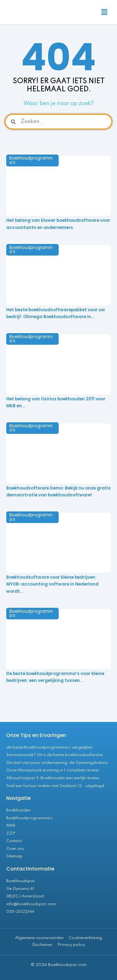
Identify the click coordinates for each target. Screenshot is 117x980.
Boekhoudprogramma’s (31, 160)
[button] (104, 12)
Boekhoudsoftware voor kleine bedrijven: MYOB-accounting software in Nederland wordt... (52, 584)
